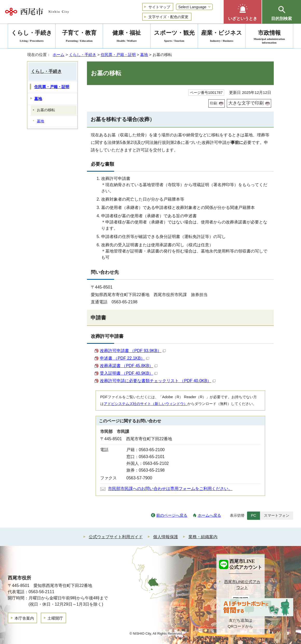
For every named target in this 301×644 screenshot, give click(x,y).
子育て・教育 (79, 37)
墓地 (144, 55)
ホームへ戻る (209, 515)
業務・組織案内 (203, 537)
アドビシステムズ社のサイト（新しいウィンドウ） (146, 404)
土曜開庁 (55, 618)
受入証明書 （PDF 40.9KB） (129, 373)
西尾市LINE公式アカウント (242, 585)
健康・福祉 (127, 37)
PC (254, 515)
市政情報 (269, 37)
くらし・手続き (83, 55)
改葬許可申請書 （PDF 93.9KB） (133, 351)
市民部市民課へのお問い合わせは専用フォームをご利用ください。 (170, 489)
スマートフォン (277, 515)
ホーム (59, 55)
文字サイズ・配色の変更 (168, 17)
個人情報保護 (166, 537)
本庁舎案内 (24, 618)
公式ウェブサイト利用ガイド (116, 537)
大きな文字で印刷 (246, 103)
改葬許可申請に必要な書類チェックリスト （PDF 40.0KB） (158, 381)
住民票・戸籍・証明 (118, 55)
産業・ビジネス (222, 37)
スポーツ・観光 (174, 37)
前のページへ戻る (172, 515)
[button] (243, 12)
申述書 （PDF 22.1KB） (125, 358)
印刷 (214, 103)
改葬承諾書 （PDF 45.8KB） (129, 366)
